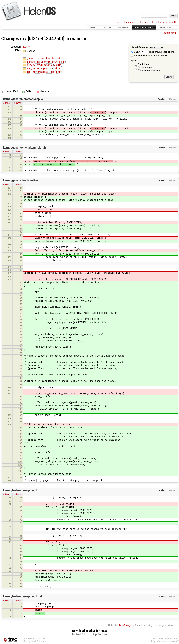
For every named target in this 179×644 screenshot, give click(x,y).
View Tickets (167, 27)
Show (135, 52)
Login (117, 22)
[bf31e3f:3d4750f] (46, 39)
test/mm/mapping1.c (40, 68)
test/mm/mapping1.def (41, 72)
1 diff (59, 58)
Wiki (93, 27)
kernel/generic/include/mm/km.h (24, 148)
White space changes (149, 70)
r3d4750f (18, 103)
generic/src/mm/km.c (40, 65)
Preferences (130, 22)
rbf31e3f (7, 103)
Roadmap (123, 27)
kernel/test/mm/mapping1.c (21, 490)
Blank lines (143, 64)
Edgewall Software (36, 641)
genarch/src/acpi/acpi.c (41, 58)
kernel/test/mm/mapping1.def (23, 596)
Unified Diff (79, 634)
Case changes (145, 67)
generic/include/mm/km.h (43, 62)
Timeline (107, 27)
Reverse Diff (170, 33)
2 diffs (58, 65)
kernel (27, 47)
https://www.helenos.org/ (165, 641)
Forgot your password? (164, 22)
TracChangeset (127, 625)
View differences (139, 48)
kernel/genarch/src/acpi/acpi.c (23, 99)
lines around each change (158, 52)
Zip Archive (100, 634)
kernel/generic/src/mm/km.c (22, 180)
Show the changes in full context (149, 56)
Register (144, 22)
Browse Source (144, 27)
